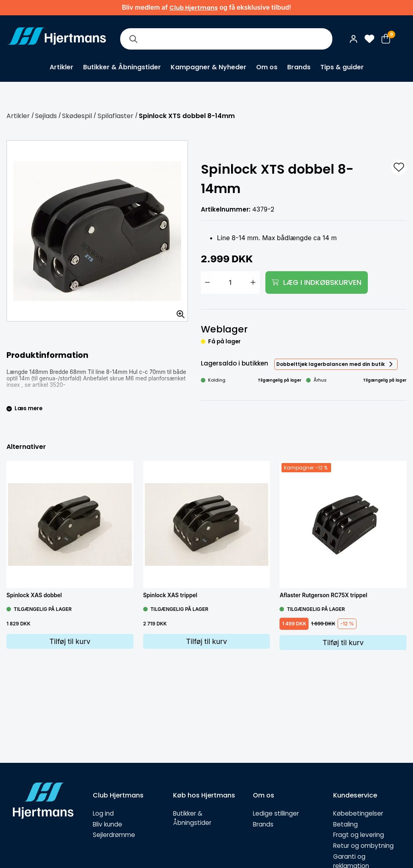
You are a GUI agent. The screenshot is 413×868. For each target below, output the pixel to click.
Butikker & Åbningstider (122, 67)
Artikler (62, 67)
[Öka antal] (253, 282)
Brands (299, 67)
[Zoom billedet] (178, 311)
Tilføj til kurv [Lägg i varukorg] (70, 641)
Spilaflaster (116, 116)
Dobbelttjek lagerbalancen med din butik (331, 364)
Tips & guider (342, 67)
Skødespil (77, 116)
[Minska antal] (207, 282)
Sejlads (46, 116)
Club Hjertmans (194, 8)
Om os (267, 67)
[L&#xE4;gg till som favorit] (399, 167)
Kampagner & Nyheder (209, 67)
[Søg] (133, 39)
